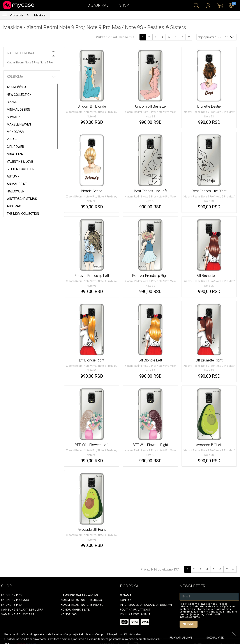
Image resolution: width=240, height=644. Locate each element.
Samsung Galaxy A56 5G (79, 595)
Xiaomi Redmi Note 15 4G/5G (81, 600)
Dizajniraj (98, 5)
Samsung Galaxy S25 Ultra (22, 610)
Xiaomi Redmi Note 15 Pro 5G (82, 605)
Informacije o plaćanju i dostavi (146, 605)
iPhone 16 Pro (11, 605)
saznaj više (215, 638)
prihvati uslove (181, 638)
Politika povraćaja (135, 614)
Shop (124, 5)
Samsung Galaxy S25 (17, 614)
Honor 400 (69, 614)
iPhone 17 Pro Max (15, 600)
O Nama (126, 595)
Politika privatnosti (136, 610)
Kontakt (127, 600)
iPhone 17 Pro (11, 595)
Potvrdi (189, 624)
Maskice (40, 15)
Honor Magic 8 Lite (75, 610)
